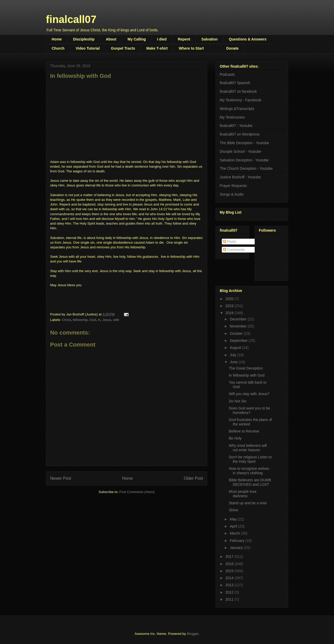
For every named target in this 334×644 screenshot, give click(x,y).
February (237, 541)
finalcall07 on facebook (238, 91)
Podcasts (227, 74)
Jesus (107, 320)
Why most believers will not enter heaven (248, 448)
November (238, 326)
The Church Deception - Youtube (246, 168)
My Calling (137, 39)
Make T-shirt (157, 48)
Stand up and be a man (248, 503)
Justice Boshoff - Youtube (240, 177)
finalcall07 (71, 19)
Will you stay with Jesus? (249, 394)
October (237, 333)
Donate (232, 48)
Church (58, 48)
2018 (230, 313)
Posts (229, 242)
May (234, 519)
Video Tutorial (88, 48)
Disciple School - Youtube (240, 151)
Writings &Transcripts (237, 109)
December (238, 319)
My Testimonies (232, 117)
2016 (230, 564)
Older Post (193, 478)
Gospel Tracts (123, 48)
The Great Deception (246, 368)
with (116, 320)
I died (162, 39)
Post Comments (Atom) (137, 492)
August (236, 348)
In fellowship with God (247, 375)
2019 (230, 306)
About (111, 39)
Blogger (193, 634)
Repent (184, 39)
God (93, 320)
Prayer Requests (233, 186)
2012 (230, 592)
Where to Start (191, 48)
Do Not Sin (238, 401)
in (99, 320)
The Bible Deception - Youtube (244, 143)
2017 (230, 557)
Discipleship (84, 39)
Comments (234, 250)
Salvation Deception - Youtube (244, 160)
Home (57, 39)
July (233, 355)
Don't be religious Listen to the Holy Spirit (250, 459)
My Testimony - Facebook (240, 100)
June (234, 362)
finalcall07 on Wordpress (240, 134)
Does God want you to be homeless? (249, 410)
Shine (234, 510)
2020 (230, 299)
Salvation (210, 39)
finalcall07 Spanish (235, 83)
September (239, 341)
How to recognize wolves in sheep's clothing (249, 471)
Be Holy (235, 438)
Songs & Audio (232, 194)
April (234, 526)
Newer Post (61, 478)
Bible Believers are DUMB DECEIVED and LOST (250, 482)
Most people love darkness (243, 494)
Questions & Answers (248, 39)
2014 (230, 578)
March (235, 533)
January (237, 548)
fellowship (80, 320)
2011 (230, 599)
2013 (230, 585)
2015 (230, 571)
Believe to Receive (244, 431)
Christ (67, 320)
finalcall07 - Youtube (236, 126)
